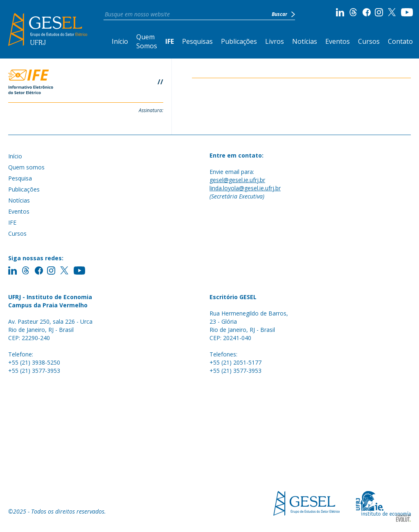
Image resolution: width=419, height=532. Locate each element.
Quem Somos (147, 41)
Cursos (369, 41)
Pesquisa (20, 178)
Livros (275, 41)
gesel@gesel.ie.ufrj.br (237, 180)
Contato (400, 41)
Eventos (338, 41)
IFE (170, 41)
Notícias (305, 41)
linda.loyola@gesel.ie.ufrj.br (245, 188)
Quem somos (26, 167)
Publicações (239, 41)
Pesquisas (197, 41)
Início (120, 41)
